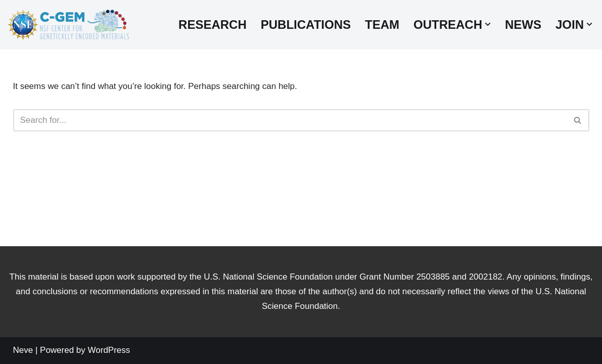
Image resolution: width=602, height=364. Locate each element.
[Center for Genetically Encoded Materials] (68, 25)
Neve (23, 350)
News (523, 25)
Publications (306, 25)
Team (382, 25)
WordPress (109, 350)
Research (213, 25)
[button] (488, 24)
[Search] (290, 120)
